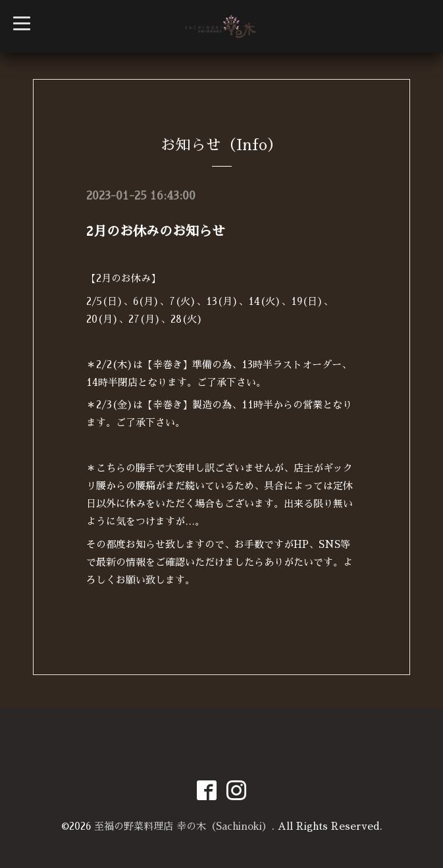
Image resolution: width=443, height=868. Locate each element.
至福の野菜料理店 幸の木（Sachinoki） (183, 826)
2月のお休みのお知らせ (156, 231)
